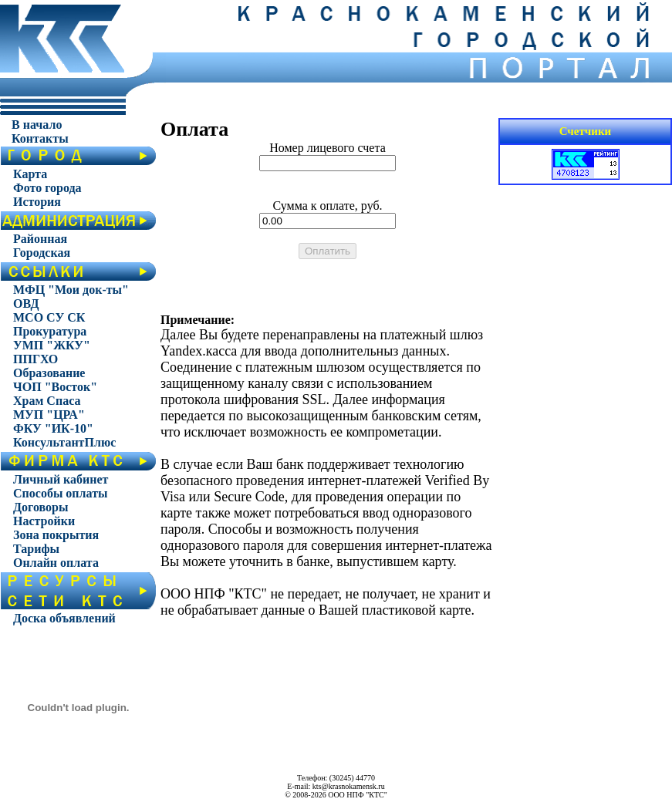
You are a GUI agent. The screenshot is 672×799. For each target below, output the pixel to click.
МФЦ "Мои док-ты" (71, 290)
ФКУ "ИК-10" (53, 428)
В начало (37, 125)
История (37, 202)
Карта (30, 174)
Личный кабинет (61, 479)
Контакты (40, 138)
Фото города (47, 188)
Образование (49, 373)
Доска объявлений (64, 618)
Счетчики (586, 131)
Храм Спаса (47, 401)
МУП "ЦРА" (49, 415)
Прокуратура (50, 331)
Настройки (44, 521)
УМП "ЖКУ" (52, 345)
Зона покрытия (56, 535)
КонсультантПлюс (64, 442)
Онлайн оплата (56, 563)
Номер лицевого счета (328, 148)
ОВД (26, 303)
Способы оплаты (61, 493)
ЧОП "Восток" (55, 387)
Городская (42, 253)
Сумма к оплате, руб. (327, 206)
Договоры (41, 507)
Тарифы (36, 549)
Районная (40, 239)
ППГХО (35, 359)
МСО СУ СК (49, 317)
